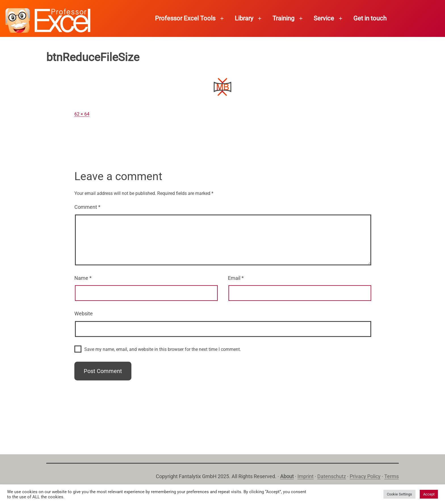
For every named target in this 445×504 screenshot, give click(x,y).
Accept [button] (429, 494)
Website (84, 314)
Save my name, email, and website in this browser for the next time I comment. (163, 349)
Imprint (306, 476)
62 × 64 (82, 114)
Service (324, 18)
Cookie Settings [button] (399, 494)
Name (83, 278)
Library (244, 18)
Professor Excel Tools (185, 18)
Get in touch (370, 18)
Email (236, 278)
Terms (392, 476)
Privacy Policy (365, 476)
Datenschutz (332, 476)
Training (283, 18)
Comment (87, 207)
